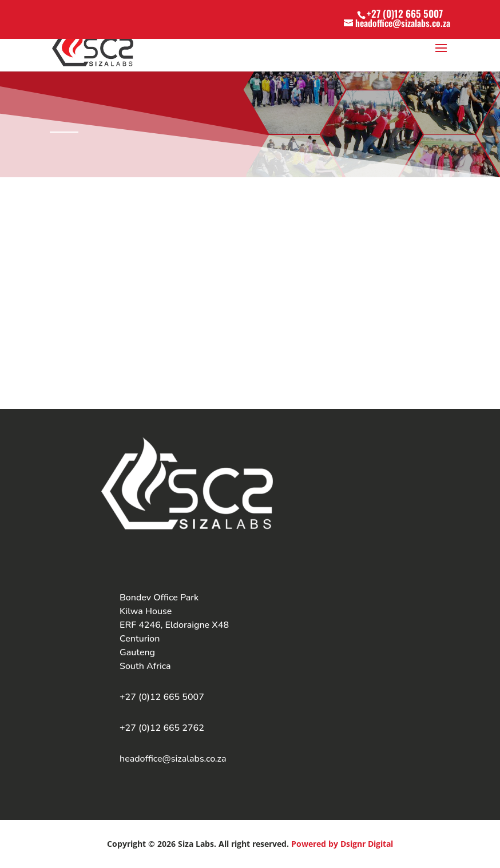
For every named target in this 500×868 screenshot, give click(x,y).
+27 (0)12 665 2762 (162, 728)
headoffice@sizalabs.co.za (173, 759)
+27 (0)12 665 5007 (405, 13)
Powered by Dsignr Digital (342, 844)
